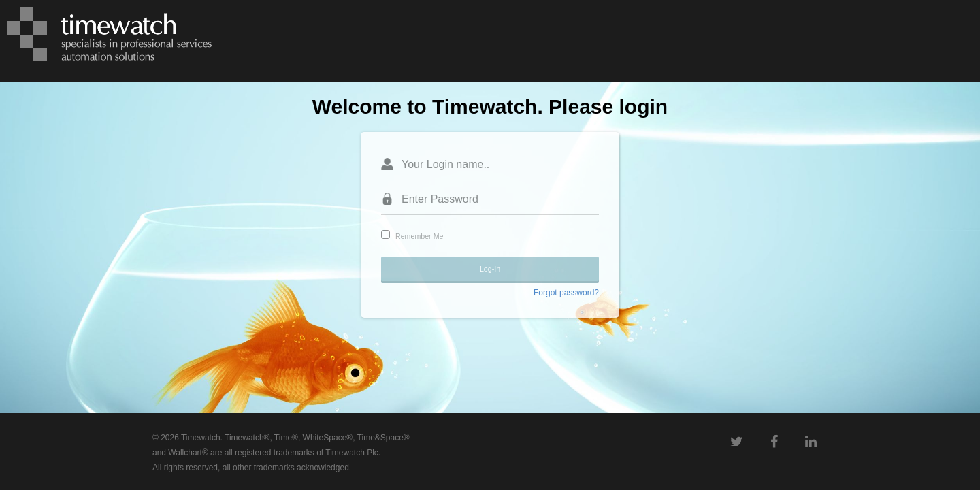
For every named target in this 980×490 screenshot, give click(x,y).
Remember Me (419, 236)
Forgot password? (566, 293)
